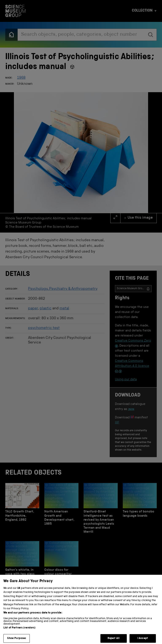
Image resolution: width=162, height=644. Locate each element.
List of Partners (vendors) (19, 631)
